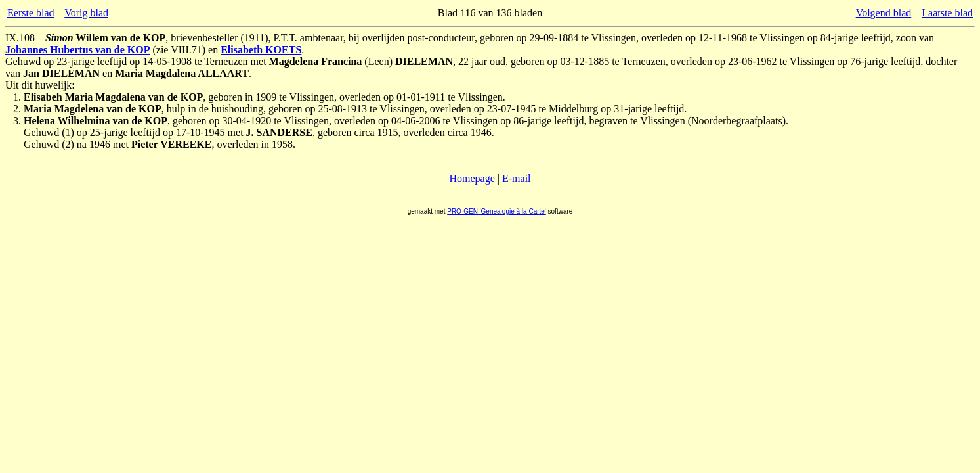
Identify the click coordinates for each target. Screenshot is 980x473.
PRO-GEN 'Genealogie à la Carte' (497, 211)
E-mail (517, 178)
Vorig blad (86, 13)
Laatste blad (947, 13)
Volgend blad (884, 13)
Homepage (472, 178)
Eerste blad (31, 13)
